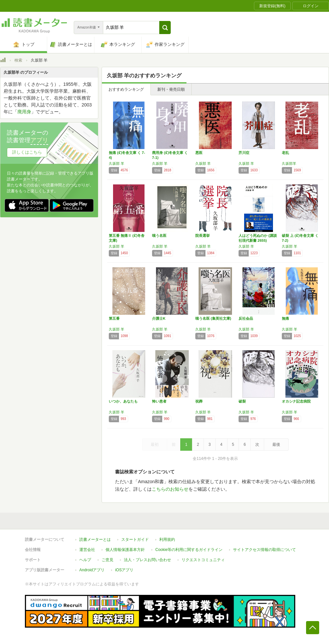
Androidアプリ (92, 570)
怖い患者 (159, 401)
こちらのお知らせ (170, 489)
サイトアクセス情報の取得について (264, 550)
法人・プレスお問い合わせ (147, 560)
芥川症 (244, 153)
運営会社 (87, 550)
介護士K (159, 318)
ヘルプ (85, 560)
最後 (276, 445)
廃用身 (24, 112)
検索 (18, 60)
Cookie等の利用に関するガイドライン (189, 550)
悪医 (199, 153)
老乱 (285, 153)
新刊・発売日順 (171, 89)
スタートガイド (135, 540)
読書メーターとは (95, 540)
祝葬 (199, 401)
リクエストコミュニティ (203, 560)
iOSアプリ (124, 570)
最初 (155, 445)
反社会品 (246, 318)
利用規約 (167, 540)
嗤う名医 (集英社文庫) (213, 318)
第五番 (114, 318)
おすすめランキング (126, 89)
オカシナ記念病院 (296, 401)
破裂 (242, 401)
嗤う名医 (159, 236)
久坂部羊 (289, 163)
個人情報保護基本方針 (125, 550)
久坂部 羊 (116, 163)
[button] (165, 28)
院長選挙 (203, 236)
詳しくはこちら (27, 152)
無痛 (285, 318)
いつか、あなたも (123, 401)
